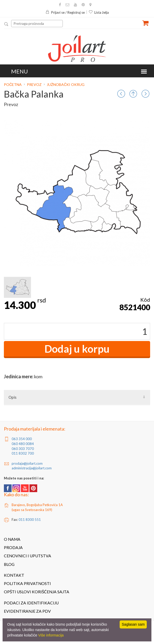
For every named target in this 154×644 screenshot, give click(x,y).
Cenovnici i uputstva (28, 556)
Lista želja (99, 12)
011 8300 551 (30, 520)
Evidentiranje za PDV (27, 611)
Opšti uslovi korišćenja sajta (37, 592)
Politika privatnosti (27, 583)
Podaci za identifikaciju (31, 603)
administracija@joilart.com (32, 468)
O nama (12, 539)
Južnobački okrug (66, 84)
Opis (13, 397)
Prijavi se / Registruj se (65, 12)
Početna (13, 84)
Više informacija (51, 635)
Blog (9, 564)
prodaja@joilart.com (27, 463)
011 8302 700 (23, 453)
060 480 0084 (23, 444)
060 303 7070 (23, 449)
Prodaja (13, 547)
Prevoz (34, 84)
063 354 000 (22, 439)
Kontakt (14, 575)
